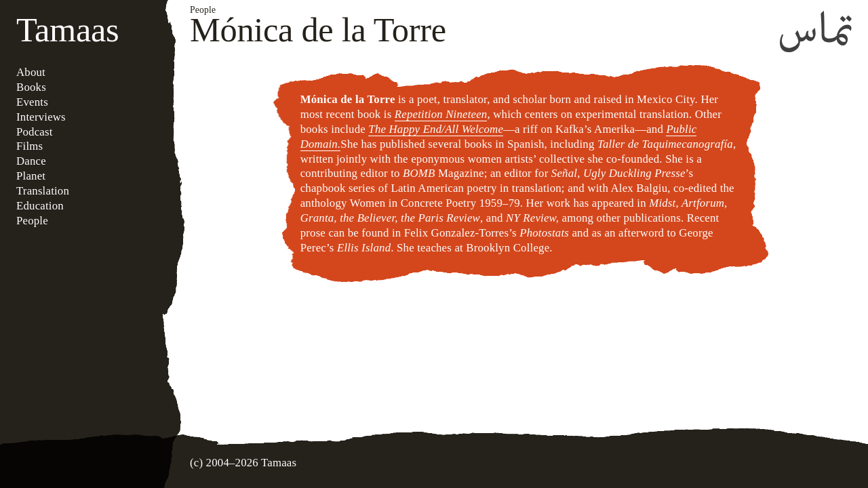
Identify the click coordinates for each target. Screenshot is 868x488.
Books (31, 87)
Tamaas (67, 30)
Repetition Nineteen (441, 114)
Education (40, 206)
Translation (43, 191)
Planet (31, 176)
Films (29, 146)
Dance (31, 161)
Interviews (41, 117)
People (32, 221)
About (31, 72)
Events (32, 102)
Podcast (35, 132)
